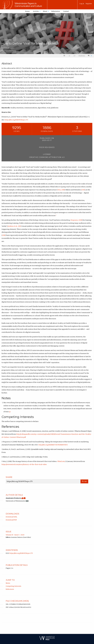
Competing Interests (13, 586)
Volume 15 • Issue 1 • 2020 (15, 535)
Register (89, 4)
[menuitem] (86, 4)
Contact (66, 11)
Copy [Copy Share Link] (84, 481)
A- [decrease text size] (70, 56)
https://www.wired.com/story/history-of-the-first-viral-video (24, 464)
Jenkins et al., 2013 (14, 226)
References (10, 589)
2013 (83, 190)
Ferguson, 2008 (76, 220)
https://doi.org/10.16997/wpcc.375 (16, 120)
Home (27, 11)
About (45, 11)
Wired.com (61, 461)
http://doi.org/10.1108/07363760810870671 (53, 445)
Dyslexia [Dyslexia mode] (82, 56)
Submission (56, 11)
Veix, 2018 (61, 190)
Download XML (11, 517)
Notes (8, 583)
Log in (82, 4)
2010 (4, 235)
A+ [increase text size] (75, 56)
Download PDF (11, 520)
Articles (36, 11)
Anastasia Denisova (9, 51)
